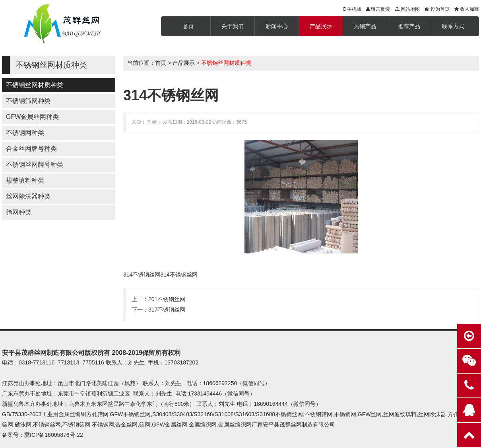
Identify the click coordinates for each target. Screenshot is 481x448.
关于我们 (233, 26)
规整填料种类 (25, 180)
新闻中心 (277, 26)
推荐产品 (409, 26)
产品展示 (321, 26)
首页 (188, 26)
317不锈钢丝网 (167, 310)
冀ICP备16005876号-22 (54, 435)
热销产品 (365, 26)
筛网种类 (19, 212)
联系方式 (453, 26)
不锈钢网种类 (25, 133)
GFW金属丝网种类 (32, 117)
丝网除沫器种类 (28, 196)
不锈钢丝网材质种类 (35, 85)
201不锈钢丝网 (167, 299)
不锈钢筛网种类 (28, 101)
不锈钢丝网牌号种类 (35, 165)
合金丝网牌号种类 (31, 149)
